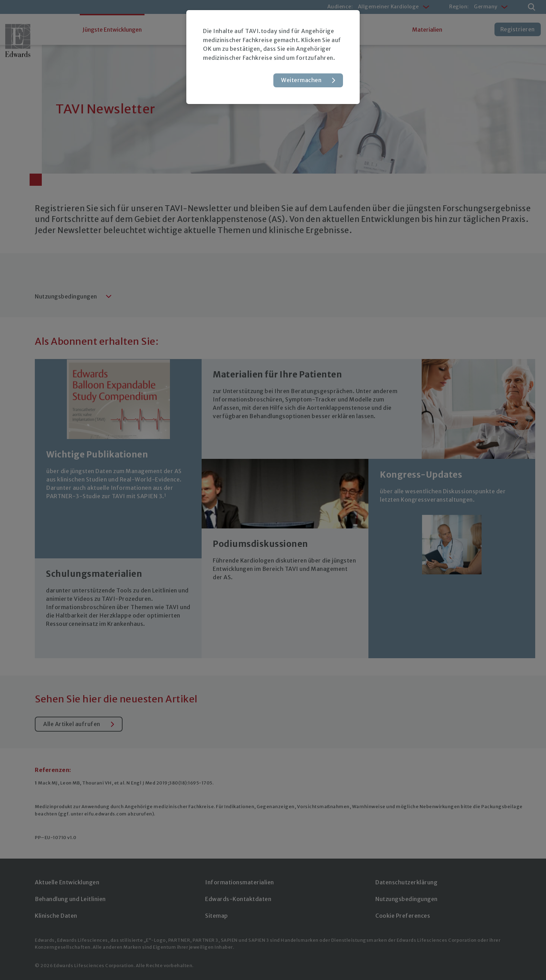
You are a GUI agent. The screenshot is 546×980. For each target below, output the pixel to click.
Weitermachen (301, 80)
